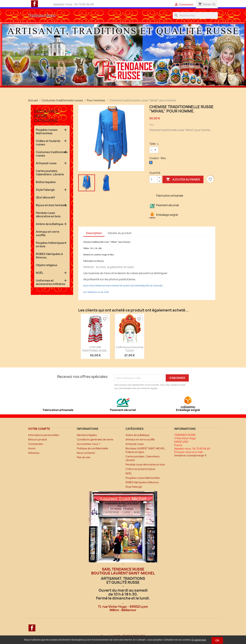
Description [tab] (94, 233)
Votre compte (39, 429)
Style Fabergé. (46, 190)
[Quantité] (153, 179)
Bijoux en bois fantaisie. (52, 205)
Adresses (34, 453)
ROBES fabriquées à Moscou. (49, 256)
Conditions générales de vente (95, 439)
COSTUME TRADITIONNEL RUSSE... (95, 349)
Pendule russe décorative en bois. (49, 215)
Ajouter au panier (183, 179)
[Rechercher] (195, 15)
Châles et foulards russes (48, 143)
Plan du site (84, 457)
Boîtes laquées (46, 182)
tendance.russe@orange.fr (190, 455)
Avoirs (32, 448)
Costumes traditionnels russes (52, 154)
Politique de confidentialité (93, 448)
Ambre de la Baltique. (50, 224)
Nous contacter (86, 453)
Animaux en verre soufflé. (48, 233)
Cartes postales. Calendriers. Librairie (50, 173)
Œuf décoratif (45, 197)
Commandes (36, 444)
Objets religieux (47, 265)
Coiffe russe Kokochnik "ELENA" (130, 349)
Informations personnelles (44, 435)
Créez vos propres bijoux (140, 469)
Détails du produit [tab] (120, 233)
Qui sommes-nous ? (88, 444)
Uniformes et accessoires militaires (50, 282)
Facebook (35, 4)
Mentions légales (87, 435)
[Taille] (154, 150)
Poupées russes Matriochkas (47, 132)
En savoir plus (199, 640)
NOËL (40, 273)
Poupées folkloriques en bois (50, 245)
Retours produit (38, 439)
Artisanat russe (46, 163)
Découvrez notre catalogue (46, 116)
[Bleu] (152, 163)
